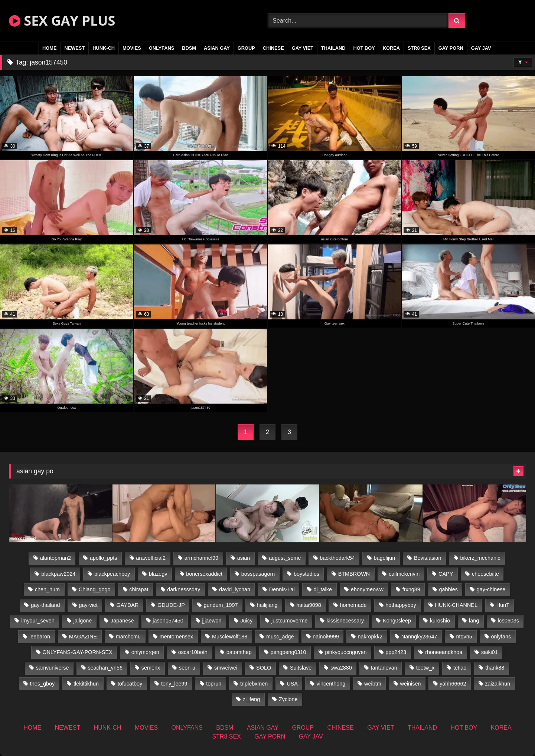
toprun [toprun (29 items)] (214, 684)
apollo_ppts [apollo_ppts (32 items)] (104, 558)
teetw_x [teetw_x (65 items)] (425, 668)
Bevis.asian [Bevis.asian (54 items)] (428, 558)
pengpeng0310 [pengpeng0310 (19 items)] (288, 652)
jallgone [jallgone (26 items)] (83, 621)
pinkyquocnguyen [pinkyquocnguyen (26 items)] (346, 652)
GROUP (246, 48)
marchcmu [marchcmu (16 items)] (128, 637)
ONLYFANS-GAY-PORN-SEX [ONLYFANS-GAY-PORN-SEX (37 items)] (77, 652)
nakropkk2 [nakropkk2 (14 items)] (370, 637)
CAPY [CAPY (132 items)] (446, 574)
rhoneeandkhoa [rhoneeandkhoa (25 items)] (444, 652)
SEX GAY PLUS (62, 21)
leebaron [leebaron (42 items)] (40, 637)
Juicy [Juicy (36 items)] (246, 621)
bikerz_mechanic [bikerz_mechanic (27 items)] (480, 558)
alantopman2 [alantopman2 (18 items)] (56, 558)
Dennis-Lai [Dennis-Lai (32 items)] (282, 589)
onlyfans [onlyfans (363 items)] (501, 637)
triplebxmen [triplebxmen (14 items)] (254, 684)
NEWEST (74, 48)
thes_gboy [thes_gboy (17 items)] (42, 684)
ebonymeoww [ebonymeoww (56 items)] (367, 589)
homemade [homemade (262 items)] (353, 605)
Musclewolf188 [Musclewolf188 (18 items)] (230, 637)
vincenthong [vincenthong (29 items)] (331, 684)
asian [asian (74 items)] (244, 558)
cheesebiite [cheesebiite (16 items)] (485, 574)
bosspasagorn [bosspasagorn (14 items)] (258, 574)
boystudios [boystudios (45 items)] (306, 574)
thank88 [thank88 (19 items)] (495, 668)
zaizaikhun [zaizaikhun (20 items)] (498, 684)
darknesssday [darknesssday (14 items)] (184, 589)
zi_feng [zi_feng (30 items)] (251, 699)
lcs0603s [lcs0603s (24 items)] (508, 621)
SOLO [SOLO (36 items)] (264, 668)
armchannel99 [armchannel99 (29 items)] (201, 558)
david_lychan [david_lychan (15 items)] (235, 589)
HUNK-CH (104, 48)
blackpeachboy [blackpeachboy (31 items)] (112, 574)
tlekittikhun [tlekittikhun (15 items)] (86, 684)
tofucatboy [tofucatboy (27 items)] (130, 684)
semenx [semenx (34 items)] (151, 668)
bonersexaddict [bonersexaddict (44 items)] (204, 574)
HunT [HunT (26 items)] (503, 605)
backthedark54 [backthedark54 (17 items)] (337, 558)
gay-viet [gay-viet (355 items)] (88, 605)
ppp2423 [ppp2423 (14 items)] (396, 652)
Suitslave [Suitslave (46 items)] (301, 668)
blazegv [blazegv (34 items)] (158, 574)
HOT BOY (364, 48)
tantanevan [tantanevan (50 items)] (384, 668)
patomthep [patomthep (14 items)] (239, 652)
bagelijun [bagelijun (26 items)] (385, 558)
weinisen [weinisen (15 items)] (410, 684)
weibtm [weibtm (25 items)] (373, 684)
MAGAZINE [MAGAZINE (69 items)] (83, 637)
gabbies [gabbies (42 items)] (448, 589)
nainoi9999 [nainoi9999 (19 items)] (326, 637)
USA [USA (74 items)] (292, 684)
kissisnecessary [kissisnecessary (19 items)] (345, 621)
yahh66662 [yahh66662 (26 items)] (453, 684)
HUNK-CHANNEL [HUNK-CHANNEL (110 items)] (456, 605)
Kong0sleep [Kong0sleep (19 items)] (397, 621)
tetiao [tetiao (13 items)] (460, 668)
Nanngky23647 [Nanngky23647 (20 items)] (419, 637)
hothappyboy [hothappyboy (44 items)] (401, 605)
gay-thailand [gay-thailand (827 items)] (45, 605)
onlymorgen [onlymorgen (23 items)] (145, 652)
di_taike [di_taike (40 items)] (323, 589)
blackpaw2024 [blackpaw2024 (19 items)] (58, 574)
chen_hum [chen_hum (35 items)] (47, 589)
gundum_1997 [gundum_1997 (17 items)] (221, 605)
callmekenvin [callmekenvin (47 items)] (404, 574)
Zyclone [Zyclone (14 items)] (288, 699)
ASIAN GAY (217, 48)
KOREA (391, 48)
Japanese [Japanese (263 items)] (122, 621)
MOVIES (132, 48)
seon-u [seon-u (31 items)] (187, 668)
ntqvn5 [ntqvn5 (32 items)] (464, 637)
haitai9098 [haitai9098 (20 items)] (309, 605)
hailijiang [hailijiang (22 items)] (267, 605)
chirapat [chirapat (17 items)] (139, 589)
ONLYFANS (162, 48)
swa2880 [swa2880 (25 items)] (341, 668)
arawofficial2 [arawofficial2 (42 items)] (151, 558)
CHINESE (273, 48)
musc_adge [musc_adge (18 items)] (280, 637)
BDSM (189, 48)
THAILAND (333, 48)
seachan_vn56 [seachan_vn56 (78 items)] (105, 668)
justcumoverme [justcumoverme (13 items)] (290, 621)
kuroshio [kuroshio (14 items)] (440, 621)
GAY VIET (303, 48)
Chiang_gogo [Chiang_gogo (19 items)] (95, 589)
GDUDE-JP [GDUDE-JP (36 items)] (171, 605)
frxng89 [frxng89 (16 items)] (411, 589)
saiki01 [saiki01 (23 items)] (490, 652)
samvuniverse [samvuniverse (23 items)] (53, 668)
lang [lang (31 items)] (474, 621)
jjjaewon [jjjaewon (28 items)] (212, 621)
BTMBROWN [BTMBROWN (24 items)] (354, 574)
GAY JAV (481, 48)
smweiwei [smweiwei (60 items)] (226, 668)
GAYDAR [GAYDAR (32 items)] (128, 605)
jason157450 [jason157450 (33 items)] (168, 621)
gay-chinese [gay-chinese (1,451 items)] (491, 589)
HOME (49, 48)
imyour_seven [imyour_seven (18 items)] (38, 621)
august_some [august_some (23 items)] (285, 558)
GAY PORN (451, 48)
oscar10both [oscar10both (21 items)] (193, 652)
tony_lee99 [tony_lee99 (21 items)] (174, 684)
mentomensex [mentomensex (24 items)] (176, 637)
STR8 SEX (419, 48)
